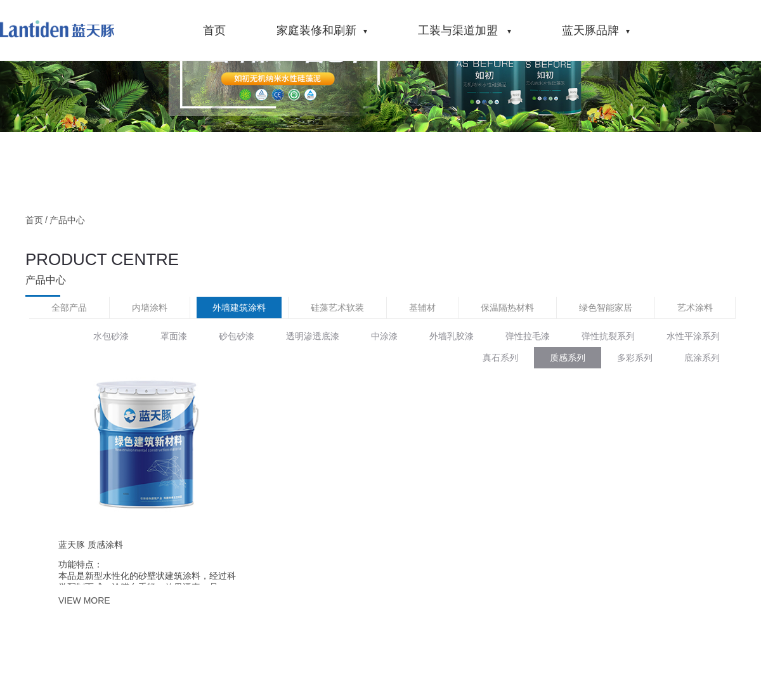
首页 (34, 220)
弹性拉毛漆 (528, 336)
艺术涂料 (695, 308)
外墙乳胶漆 (452, 336)
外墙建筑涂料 (239, 308)
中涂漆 (384, 336)
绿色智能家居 (606, 308)
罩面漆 (174, 336)
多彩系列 (635, 358)
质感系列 (568, 358)
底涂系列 (702, 358)
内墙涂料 (150, 308)
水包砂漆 (111, 336)
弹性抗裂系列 (608, 336)
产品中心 (67, 220)
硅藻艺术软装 (337, 308)
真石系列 (500, 358)
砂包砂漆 (237, 336)
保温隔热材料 (507, 308)
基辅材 (422, 308)
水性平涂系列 (693, 336)
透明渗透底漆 (313, 336)
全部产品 (69, 308)
